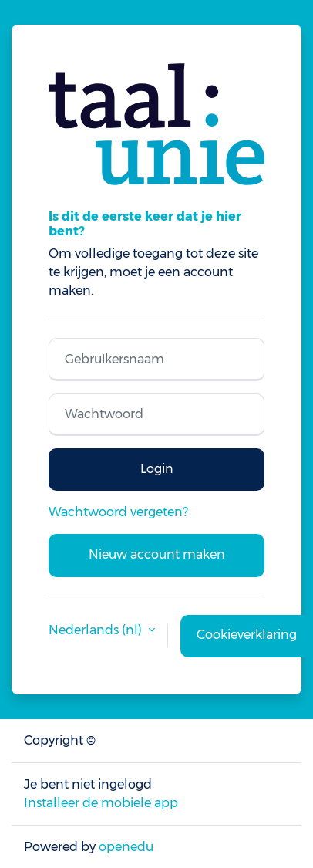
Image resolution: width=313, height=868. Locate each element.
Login (157, 469)
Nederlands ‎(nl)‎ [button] (97, 630)
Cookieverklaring (247, 635)
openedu (126, 847)
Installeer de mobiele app (101, 803)
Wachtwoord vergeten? (118, 512)
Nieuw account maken (157, 554)
